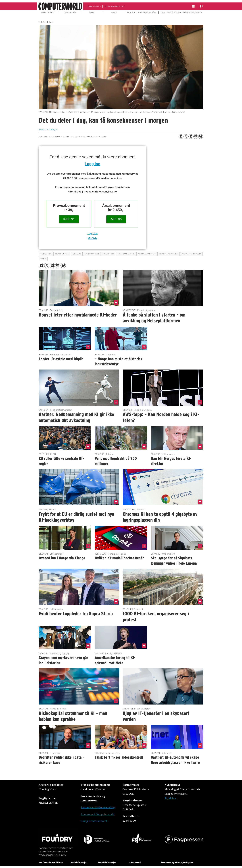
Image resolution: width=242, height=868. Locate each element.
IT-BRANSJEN (70, 12)
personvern (92, 254)
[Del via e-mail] (196, 137)
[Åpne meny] (193, 6)
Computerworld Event (94, 821)
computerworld (169, 254)
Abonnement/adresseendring (98, 807)
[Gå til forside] (60, 6)
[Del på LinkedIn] (191, 137)
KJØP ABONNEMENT (114, 6)
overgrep (108, 254)
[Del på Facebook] (181, 137)
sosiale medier (147, 254)
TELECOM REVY (48, 12)
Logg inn (92, 164)
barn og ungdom (192, 254)
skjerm (77, 254)
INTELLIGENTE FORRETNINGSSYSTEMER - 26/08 (182, 12)
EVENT (92, 12)
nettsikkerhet (126, 254)
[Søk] (201, 6)
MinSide (93, 238)
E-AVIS (114, 12)
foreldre (46, 254)
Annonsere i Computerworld (98, 814)
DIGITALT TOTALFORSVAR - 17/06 (142, 12)
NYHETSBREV (94, 6)
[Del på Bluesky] (201, 137)
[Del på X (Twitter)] (186, 137)
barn (43, 259)
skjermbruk (62, 254)
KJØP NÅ (69, 219)
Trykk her (170, 798)
